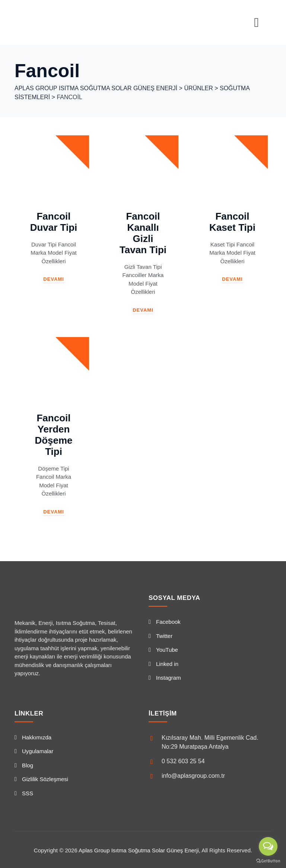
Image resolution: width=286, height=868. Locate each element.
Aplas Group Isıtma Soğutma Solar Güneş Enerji (139, 850)
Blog (28, 765)
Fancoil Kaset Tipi (232, 222)
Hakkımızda (37, 737)
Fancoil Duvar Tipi (54, 222)
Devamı (54, 279)
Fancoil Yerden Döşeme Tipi (53, 435)
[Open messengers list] (268, 846)
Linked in (167, 664)
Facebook (168, 622)
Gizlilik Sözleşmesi (45, 779)
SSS (28, 793)
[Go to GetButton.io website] (268, 861)
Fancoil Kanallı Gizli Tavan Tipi (143, 233)
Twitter (164, 636)
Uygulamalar (38, 751)
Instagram (169, 678)
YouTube (167, 650)
